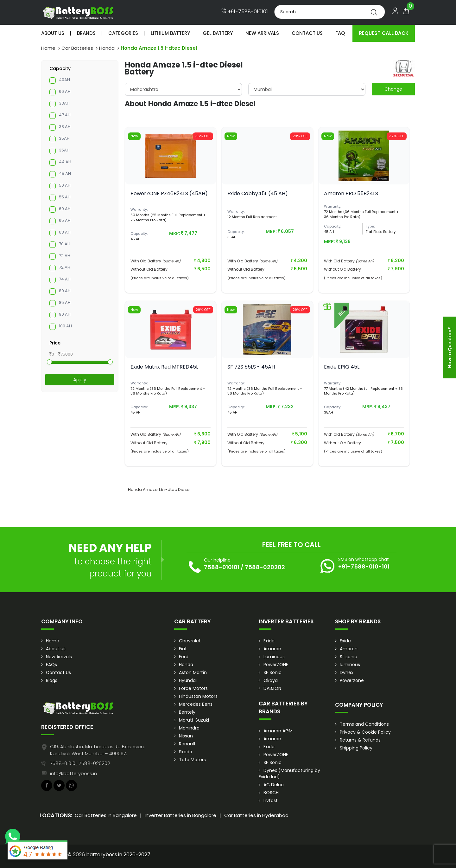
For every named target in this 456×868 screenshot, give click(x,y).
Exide (269, 641)
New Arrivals (262, 33)
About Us (53, 33)
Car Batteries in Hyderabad (256, 815)
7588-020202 (265, 567)
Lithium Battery (170, 33)
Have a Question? (450, 347)
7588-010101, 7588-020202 (80, 763)
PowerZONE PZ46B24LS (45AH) (169, 193)
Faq (340, 33)
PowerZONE (276, 665)
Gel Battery (218, 33)
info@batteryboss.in (73, 773)
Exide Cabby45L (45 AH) (258, 193)
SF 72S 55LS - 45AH (251, 367)
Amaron (272, 649)
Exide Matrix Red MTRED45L (164, 367)
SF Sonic (272, 672)
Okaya (271, 680)
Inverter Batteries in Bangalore (180, 815)
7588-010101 (222, 567)
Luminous (274, 657)
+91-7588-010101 (245, 12)
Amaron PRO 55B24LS (351, 193)
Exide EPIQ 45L (342, 367)
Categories (123, 33)
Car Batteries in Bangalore (106, 815)
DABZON (272, 688)
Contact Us (307, 33)
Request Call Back (384, 33)
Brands (86, 33)
